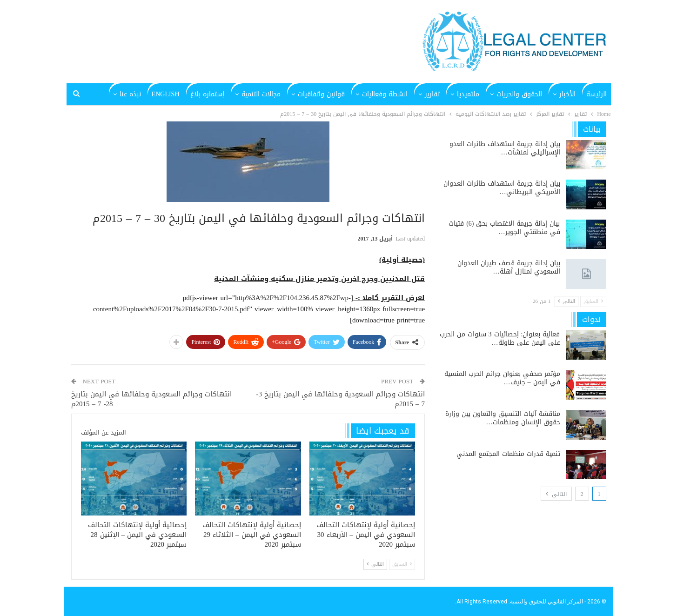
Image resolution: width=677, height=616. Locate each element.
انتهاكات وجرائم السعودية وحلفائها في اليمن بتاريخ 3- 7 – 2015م (341, 399)
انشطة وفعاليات (385, 94)
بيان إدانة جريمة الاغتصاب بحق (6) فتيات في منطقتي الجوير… (504, 228)
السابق (402, 564)
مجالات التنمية (261, 94)
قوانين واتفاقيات (321, 94)
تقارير (432, 94)
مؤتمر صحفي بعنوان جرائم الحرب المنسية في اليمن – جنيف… (502, 378)
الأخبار (567, 94)
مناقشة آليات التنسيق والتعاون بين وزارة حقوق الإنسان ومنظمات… (503, 418)
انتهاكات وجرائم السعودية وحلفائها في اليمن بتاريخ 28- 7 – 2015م (151, 399)
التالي (375, 564)
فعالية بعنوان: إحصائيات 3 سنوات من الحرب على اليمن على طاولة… (500, 338)
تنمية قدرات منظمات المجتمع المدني (508, 454)
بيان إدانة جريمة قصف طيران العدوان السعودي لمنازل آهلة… (509, 267)
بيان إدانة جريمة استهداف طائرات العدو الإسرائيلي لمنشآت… (505, 148)
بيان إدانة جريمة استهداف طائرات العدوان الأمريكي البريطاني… (502, 188)
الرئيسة (597, 94)
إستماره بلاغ (207, 94)
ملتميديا (468, 94)
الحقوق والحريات (519, 94)
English (166, 94)
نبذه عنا (130, 94)
